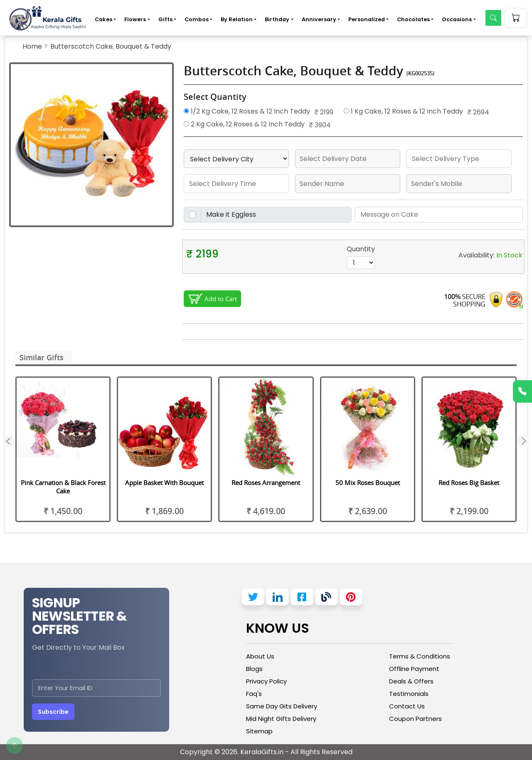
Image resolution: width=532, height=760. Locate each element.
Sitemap (259, 731)
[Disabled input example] (276, 215)
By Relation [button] (237, 19)
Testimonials (409, 694)
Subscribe (53, 712)
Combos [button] (197, 19)
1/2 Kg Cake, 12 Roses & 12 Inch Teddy (247, 111)
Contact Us (407, 706)
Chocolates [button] (413, 19)
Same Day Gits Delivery (282, 706)
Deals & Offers (411, 681)
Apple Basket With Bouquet (164, 483)
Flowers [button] (135, 19)
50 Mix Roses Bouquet (368, 483)
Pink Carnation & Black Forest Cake (63, 487)
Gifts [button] (165, 19)
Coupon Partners (415, 719)
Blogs (254, 669)
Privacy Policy (266, 681)
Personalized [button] (367, 19)
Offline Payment (414, 669)
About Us (260, 656)
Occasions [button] (457, 19)
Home (32, 46)
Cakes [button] (103, 19)
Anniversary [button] (319, 19)
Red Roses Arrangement (266, 483)
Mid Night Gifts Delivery (281, 719)
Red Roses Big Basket (469, 483)
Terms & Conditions (420, 656)
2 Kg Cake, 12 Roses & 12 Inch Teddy (244, 124)
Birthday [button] (277, 19)
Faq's (254, 694)
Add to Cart (221, 299)
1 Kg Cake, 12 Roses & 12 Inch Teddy (403, 111)
